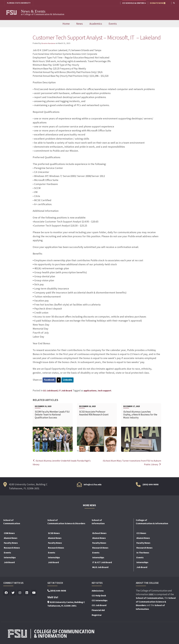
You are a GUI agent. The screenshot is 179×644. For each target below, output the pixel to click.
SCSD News (54, 533)
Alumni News (11, 538)
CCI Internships (100, 600)
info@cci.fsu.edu (93, 484)
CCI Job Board (50, 391)
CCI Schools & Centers (134, 3)
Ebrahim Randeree (49, 43)
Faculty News (11, 543)
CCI (151, 594)
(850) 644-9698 (151, 484)
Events (113, 24)
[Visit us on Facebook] (6, 593)
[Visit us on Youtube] (34, 593)
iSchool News (99, 533)
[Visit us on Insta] (20, 593)
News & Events (33, 11)
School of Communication (150, 598)
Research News (12, 548)
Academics (96, 24)
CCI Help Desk (99, 595)
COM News (9, 533)
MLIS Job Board (100, 567)
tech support (104, 391)
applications (90, 391)
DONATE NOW (158, 3)
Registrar (97, 615)
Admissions (98, 591)
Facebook (49, 380)
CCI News (141, 533)
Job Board (9, 562)
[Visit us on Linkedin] (27, 593)
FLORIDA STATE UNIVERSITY (20, 3)
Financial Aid (98, 610)
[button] (174, 3)
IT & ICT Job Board (102, 562)
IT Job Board (65, 391)
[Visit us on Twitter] (13, 593)
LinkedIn (68, 380)
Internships (10, 557)
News (79, 24)
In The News (143, 553)
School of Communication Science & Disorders (156, 602)
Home (66, 24)
